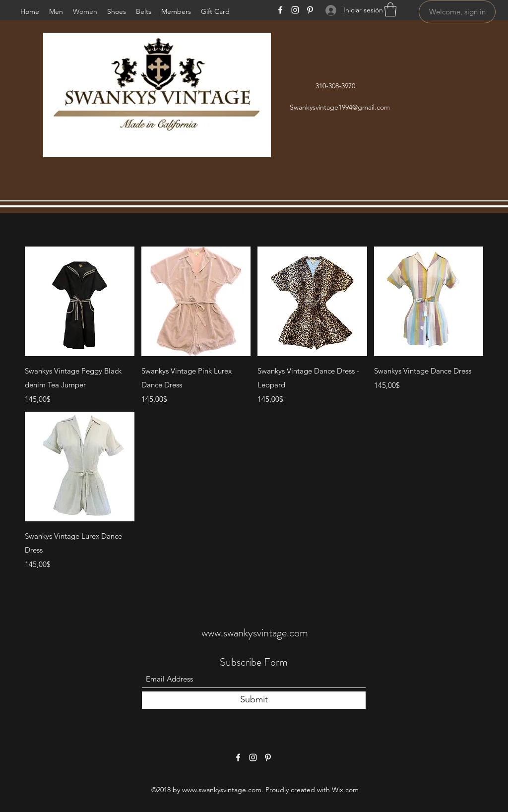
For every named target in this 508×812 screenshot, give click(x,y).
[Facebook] (280, 10)
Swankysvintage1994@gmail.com (340, 107)
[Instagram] (295, 10)
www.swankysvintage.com (255, 633)
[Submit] (254, 700)
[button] (390, 10)
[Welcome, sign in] (457, 12)
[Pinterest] (310, 10)
